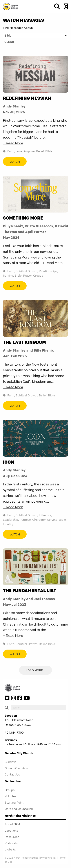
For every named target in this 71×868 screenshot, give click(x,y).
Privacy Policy (48, 857)
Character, (39, 520)
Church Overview (16, 768)
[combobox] (35, 35)
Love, (19, 151)
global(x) (11, 849)
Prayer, (28, 275)
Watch (15, 162)
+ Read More (13, 143)
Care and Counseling (19, 809)
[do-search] (39, 708)
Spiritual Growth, (27, 271)
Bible (49, 151)
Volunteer (11, 796)
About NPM (12, 824)
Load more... (35, 670)
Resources (12, 837)
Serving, (8, 275)
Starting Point (14, 802)
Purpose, (29, 151)
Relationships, (48, 271)
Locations (11, 831)
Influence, (45, 515)
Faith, (11, 151)
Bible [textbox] (8, 35)
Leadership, (11, 520)
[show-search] (56, 6)
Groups (38, 275)
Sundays (11, 762)
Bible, (19, 275)
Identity (8, 524)
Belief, (40, 151)
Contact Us (12, 774)
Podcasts (11, 843)
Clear (9, 42)
